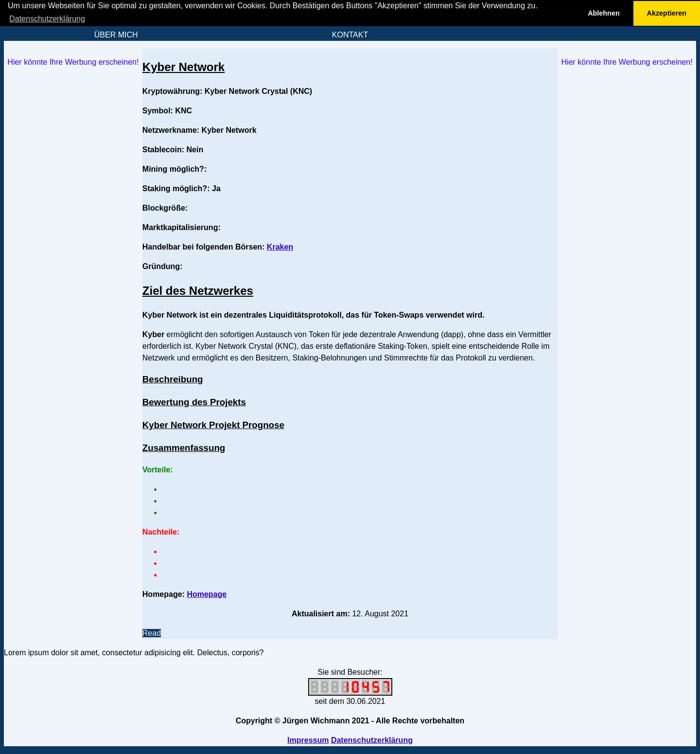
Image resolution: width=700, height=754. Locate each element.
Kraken (280, 247)
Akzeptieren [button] (667, 13)
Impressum (308, 740)
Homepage (207, 594)
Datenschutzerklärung (372, 740)
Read (152, 633)
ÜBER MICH (116, 35)
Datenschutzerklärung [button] (47, 19)
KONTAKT (350, 35)
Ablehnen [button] (604, 13)
